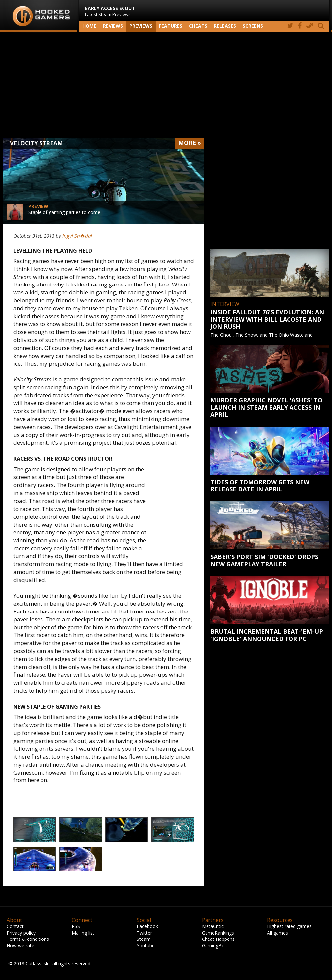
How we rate (20, 946)
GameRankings (218, 933)
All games (277, 933)
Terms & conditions (28, 939)
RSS (76, 926)
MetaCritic (213, 926)
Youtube (146, 946)
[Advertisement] (166, 85)
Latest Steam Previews (110, 11)
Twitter (144, 933)
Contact (15, 926)
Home (89, 26)
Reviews (113, 26)
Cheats (198, 26)
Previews (141, 26)
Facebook (147, 926)
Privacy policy (21, 933)
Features (171, 26)
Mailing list (83, 933)
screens (253, 26)
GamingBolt (215, 946)
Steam (144, 939)
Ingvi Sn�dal (77, 236)
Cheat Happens (218, 939)
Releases (225, 26)
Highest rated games (289, 926)
